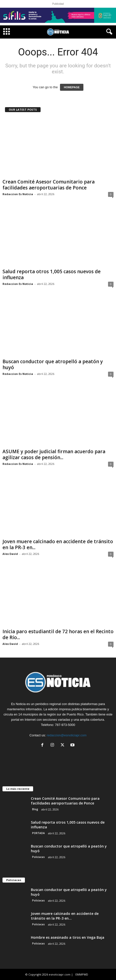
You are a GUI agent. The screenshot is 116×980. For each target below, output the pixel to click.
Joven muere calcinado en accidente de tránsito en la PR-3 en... (58, 544)
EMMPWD (82, 974)
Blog (35, 809)
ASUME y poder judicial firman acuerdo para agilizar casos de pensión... (54, 454)
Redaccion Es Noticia (18, 194)
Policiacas (38, 857)
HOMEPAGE (72, 87)
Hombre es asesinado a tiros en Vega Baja (68, 937)
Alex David (10, 554)
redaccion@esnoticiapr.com (67, 735)
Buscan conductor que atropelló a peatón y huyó (53, 364)
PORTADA (38, 833)
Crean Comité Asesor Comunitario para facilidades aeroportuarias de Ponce (49, 185)
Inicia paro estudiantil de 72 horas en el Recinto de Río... (58, 634)
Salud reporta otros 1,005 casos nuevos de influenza (52, 274)
